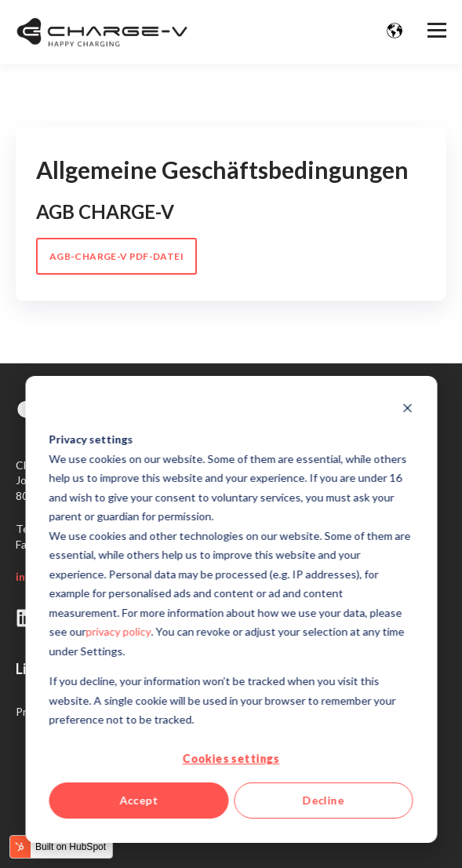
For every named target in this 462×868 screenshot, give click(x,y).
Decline (324, 800)
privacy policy (119, 631)
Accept (139, 800)
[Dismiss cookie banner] (407, 410)
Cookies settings (231, 759)
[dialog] (231, 609)
